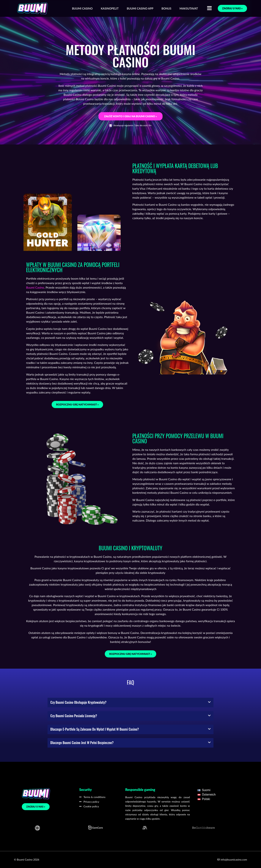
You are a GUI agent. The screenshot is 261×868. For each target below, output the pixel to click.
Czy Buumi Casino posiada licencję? (74, 716)
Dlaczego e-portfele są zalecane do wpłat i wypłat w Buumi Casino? (95, 729)
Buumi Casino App (140, 8)
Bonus (166, 8)
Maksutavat (189, 8)
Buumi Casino (82, 8)
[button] (130, 703)
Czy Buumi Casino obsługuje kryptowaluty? (78, 702)
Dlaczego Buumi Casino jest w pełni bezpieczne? (82, 743)
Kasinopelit (110, 8)
